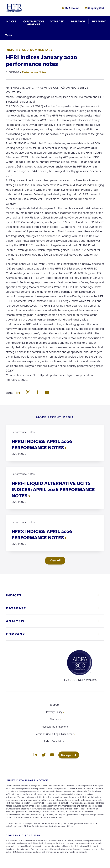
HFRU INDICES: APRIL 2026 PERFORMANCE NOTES (42, 444)
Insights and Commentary (29, 50)
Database (16, 608)
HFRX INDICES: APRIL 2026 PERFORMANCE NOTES (42, 534)
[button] (18, 393)
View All (55, 560)
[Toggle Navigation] (8, 35)
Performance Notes (34, 72)
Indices (14, 595)
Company (16, 634)
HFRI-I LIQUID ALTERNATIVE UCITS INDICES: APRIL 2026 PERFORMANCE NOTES (53, 489)
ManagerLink (70, 755)
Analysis (15, 621)
